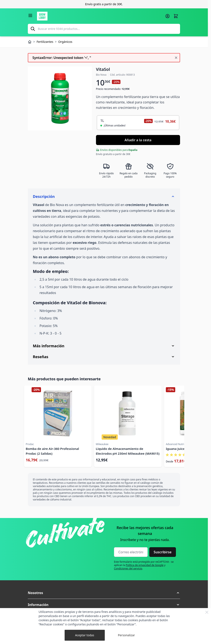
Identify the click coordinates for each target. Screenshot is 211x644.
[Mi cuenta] (168, 16)
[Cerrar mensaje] (176, 58)
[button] (104, 593)
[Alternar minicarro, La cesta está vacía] (176, 16)
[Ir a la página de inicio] (100, 16)
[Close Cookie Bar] (207, 612)
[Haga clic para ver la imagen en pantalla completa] (60, 98)
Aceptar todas (85, 635)
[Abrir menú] (30, 15)
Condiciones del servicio (128, 568)
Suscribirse (163, 552)
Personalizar (126, 635)
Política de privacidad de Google (145, 565)
